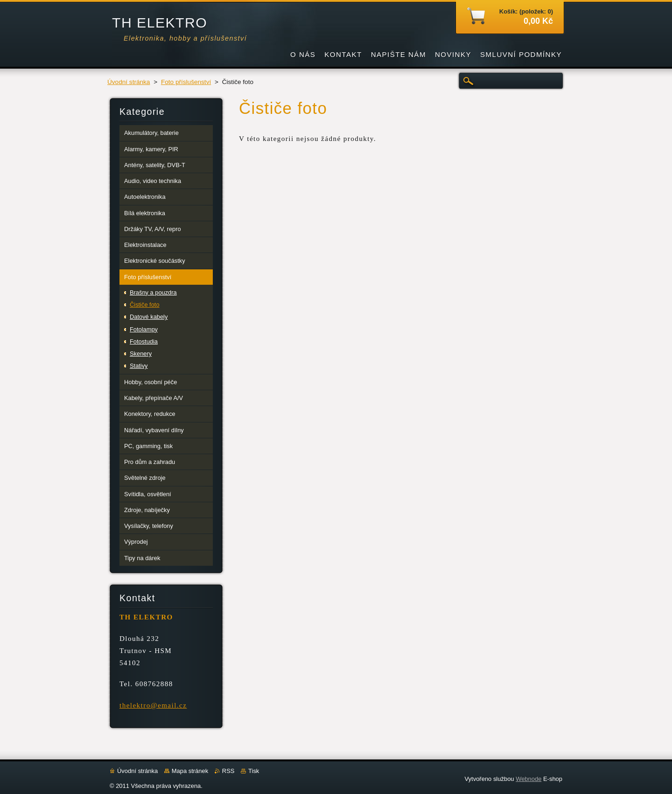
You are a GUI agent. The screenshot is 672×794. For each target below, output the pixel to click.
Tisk (254, 771)
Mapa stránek (190, 771)
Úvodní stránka (129, 82)
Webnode (528, 779)
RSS (228, 771)
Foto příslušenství (186, 82)
